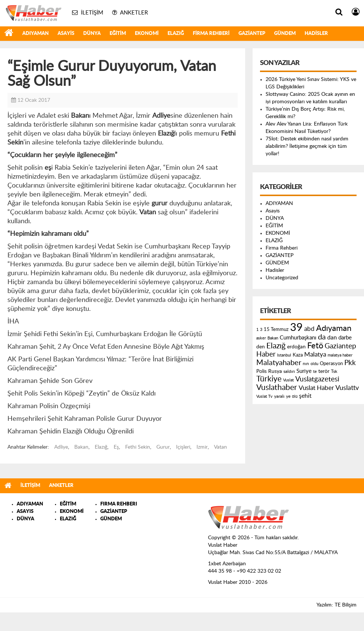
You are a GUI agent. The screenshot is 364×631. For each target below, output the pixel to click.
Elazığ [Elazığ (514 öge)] (276, 346)
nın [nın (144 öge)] (306, 364)
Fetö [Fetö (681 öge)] (315, 346)
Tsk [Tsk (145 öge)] (334, 371)
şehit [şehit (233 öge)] (305, 396)
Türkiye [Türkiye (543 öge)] (269, 379)
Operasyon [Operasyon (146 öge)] (331, 364)
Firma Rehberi (211, 34)
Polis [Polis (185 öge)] (261, 371)
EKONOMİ (147, 34)
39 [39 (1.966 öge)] (296, 328)
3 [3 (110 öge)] (261, 330)
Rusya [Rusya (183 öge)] (275, 371)
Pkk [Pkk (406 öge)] (350, 363)
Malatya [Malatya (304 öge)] (315, 354)
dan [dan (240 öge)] (332, 338)
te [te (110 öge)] (315, 372)
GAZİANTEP (252, 34)
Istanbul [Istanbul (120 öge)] (284, 355)
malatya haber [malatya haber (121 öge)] (340, 355)
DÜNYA (92, 34)
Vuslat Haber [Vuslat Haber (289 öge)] (316, 388)
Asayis (66, 34)
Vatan (220, 447)
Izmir (202, 447)
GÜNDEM (285, 34)
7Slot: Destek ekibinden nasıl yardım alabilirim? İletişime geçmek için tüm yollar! (307, 146)
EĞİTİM (118, 34)
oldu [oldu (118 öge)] (314, 364)
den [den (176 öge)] (261, 347)
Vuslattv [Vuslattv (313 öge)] (347, 388)
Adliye (61, 447)
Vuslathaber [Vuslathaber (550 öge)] (277, 388)
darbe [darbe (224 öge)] (345, 338)
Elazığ (101, 447)
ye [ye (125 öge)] (288, 396)
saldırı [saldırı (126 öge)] (289, 372)
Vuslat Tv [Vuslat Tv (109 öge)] (264, 396)
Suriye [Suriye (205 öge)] (304, 371)
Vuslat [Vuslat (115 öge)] (288, 380)
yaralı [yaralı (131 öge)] (279, 396)
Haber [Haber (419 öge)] (266, 354)
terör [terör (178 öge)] (324, 371)
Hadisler (316, 34)
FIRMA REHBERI (119, 504)
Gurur (163, 447)
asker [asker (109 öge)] (261, 338)
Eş (116, 447)
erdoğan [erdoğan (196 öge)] (296, 347)
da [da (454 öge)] (322, 337)
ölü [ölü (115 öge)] (295, 396)
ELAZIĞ (176, 34)
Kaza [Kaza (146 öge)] (298, 355)
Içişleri (183, 447)
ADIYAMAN (35, 34)
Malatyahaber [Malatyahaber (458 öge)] (279, 363)
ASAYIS (25, 512)
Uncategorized (282, 278)
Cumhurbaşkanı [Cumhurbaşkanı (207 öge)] (298, 338)
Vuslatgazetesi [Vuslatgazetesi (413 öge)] (317, 379)
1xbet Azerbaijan (227, 564)
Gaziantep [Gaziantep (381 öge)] (340, 346)
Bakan (81, 447)
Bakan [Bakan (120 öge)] (273, 338)
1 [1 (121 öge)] (257, 330)
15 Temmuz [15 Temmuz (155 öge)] (276, 330)
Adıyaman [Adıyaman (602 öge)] (334, 328)
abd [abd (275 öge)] (309, 329)
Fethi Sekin (138, 447)
